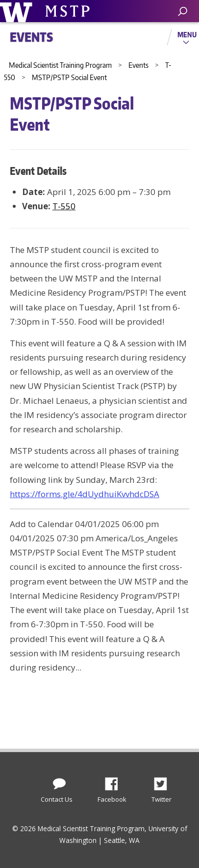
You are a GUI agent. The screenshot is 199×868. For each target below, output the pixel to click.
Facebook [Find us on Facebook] (115, 781)
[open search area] (183, 12)
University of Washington (18, 11)
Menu (187, 34)
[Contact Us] (59, 782)
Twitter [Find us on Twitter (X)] (164, 781)
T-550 (64, 206)
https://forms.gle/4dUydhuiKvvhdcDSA (85, 494)
